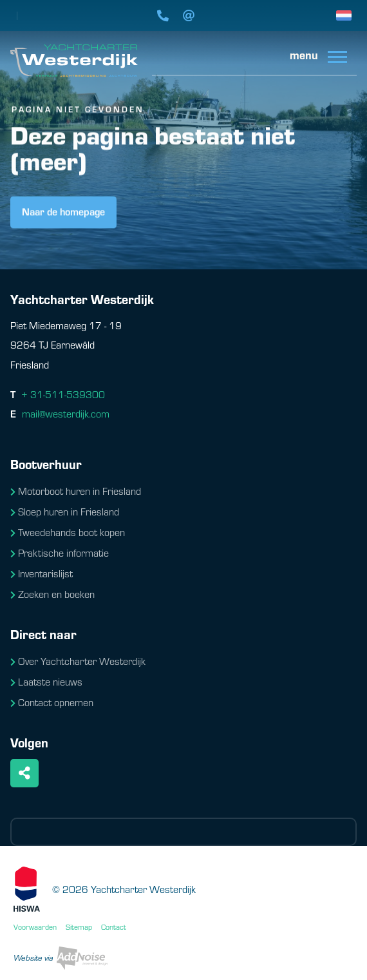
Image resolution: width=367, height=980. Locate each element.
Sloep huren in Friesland (65, 511)
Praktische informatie (60, 552)
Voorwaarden (35, 927)
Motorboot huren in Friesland (76, 491)
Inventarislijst (42, 573)
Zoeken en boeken (52, 594)
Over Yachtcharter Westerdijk (78, 661)
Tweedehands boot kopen (68, 532)
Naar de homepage (63, 212)
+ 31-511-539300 (63, 394)
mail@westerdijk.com (66, 413)
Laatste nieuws (46, 681)
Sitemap (79, 927)
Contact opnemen (52, 702)
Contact (114, 927)
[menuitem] (314, 59)
